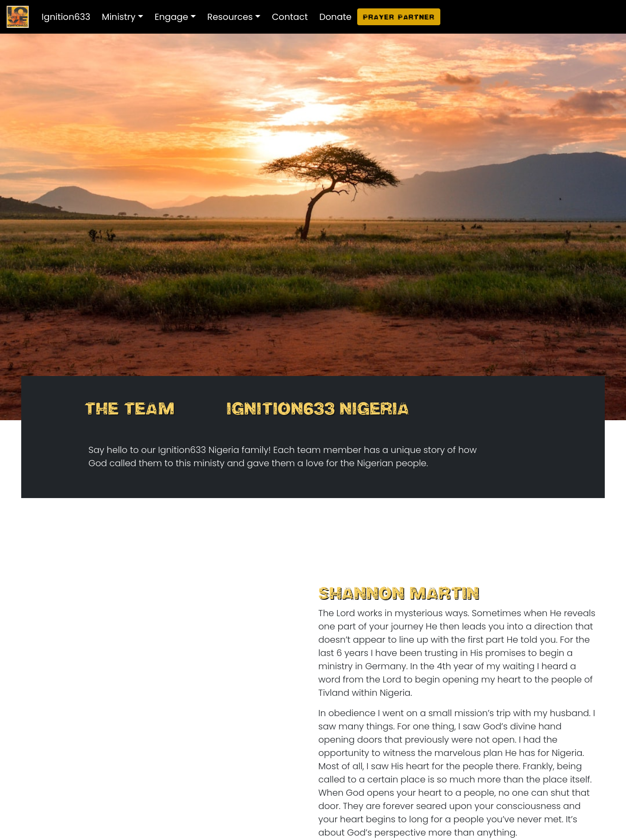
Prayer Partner (399, 17)
